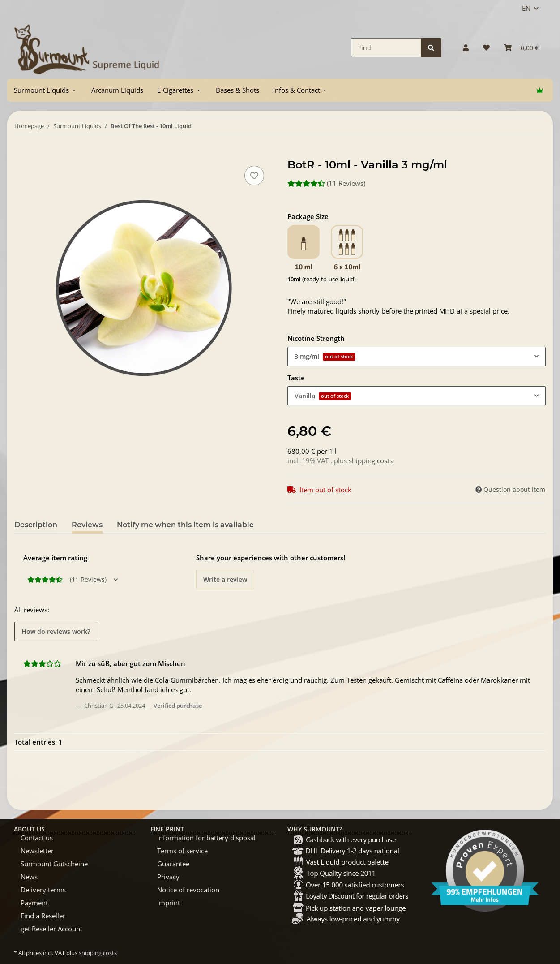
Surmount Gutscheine (54, 864)
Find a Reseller (43, 916)
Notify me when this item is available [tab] (185, 525)
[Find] (386, 48)
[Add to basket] (21, 154)
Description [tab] (36, 525)
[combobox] (417, 356)
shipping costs (371, 460)
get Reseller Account (51, 929)
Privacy (168, 877)
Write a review (225, 579)
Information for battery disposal (206, 838)
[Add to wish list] (254, 176)
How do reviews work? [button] (56, 631)
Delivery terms (43, 890)
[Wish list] (486, 48)
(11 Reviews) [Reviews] (326, 183)
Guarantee (173, 864)
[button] (466, 48)
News (29, 877)
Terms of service (182, 851)
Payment (34, 903)
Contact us (37, 838)
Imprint (169, 903)
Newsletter (37, 851)
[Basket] (521, 48)
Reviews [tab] (87, 525)
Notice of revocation (188, 890)
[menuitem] (46, 90)
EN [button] (526, 8)
